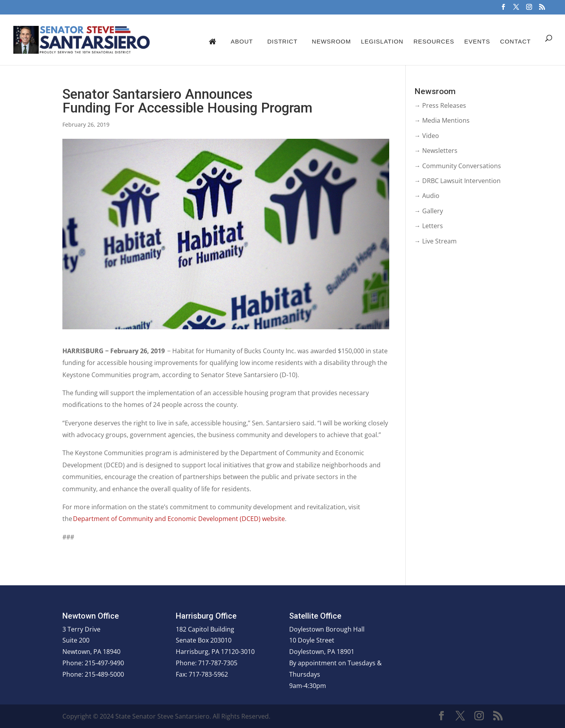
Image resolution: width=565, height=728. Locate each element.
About (242, 41)
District (282, 41)
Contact (516, 41)
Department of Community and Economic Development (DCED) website (179, 519)
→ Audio (427, 196)
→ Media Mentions (442, 120)
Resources (434, 41)
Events (477, 41)
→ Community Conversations (458, 166)
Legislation (382, 41)
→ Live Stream (436, 241)
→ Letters (429, 226)
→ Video (427, 136)
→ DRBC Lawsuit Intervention (457, 181)
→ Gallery (429, 211)
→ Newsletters (436, 151)
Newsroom (332, 41)
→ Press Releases (440, 105)
